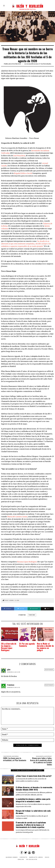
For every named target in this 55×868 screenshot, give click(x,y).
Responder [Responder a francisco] (49, 683)
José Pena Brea (19, 156)
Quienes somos (12, 855)
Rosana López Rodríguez (27, 562)
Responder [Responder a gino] (49, 668)
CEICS (47, 855)
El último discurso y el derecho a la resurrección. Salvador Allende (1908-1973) (34, 786)
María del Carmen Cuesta (17, 517)
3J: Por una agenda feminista (25, 645)
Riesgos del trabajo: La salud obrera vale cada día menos (33, 810)
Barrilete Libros (36, 855)
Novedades (47, 64)
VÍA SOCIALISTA (32, 857)
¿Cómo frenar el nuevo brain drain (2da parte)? (34, 774)
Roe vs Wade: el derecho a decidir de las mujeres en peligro (45, 646)
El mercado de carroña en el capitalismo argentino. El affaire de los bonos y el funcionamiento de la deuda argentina (31, 823)
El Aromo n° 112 (37, 64)
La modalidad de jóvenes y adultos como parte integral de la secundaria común (33, 798)
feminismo (32, 615)
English (21, 857)
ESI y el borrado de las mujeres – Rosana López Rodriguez (9, 646)
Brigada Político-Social (23, 173)
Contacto (23, 855)
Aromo (29, 64)
